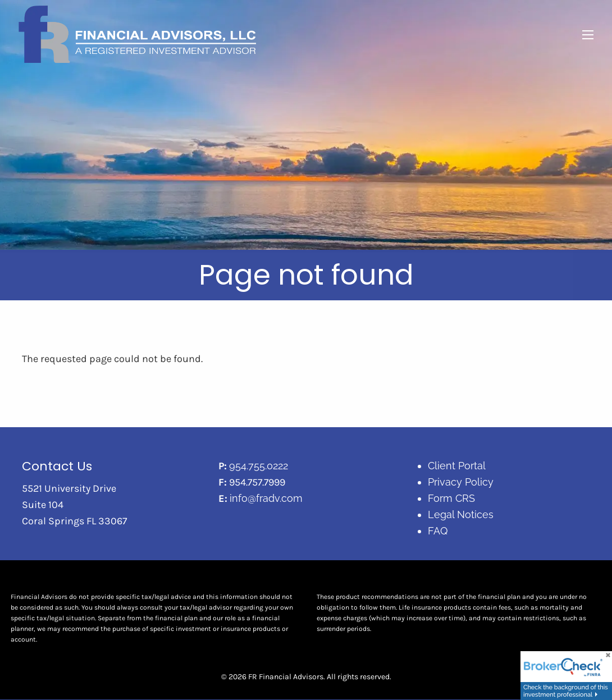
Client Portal (457, 466)
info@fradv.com (266, 498)
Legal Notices (461, 514)
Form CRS (451, 498)
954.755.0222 (259, 466)
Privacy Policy (461, 482)
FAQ (438, 531)
